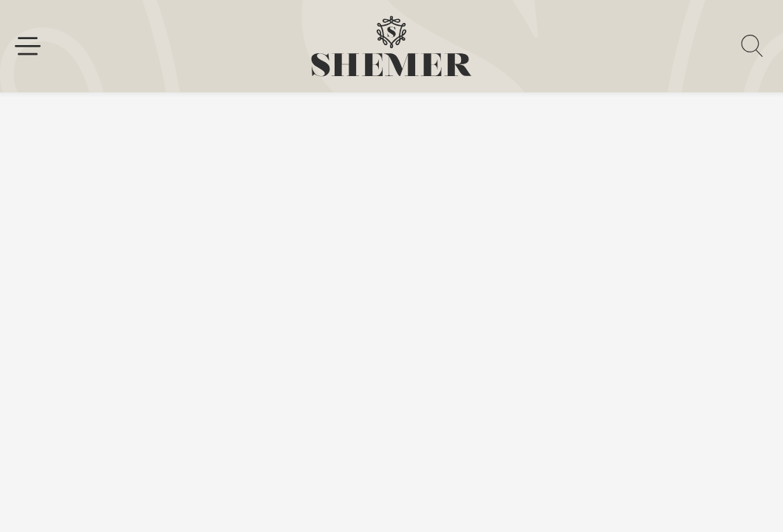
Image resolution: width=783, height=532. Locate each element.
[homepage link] (391, 46)
